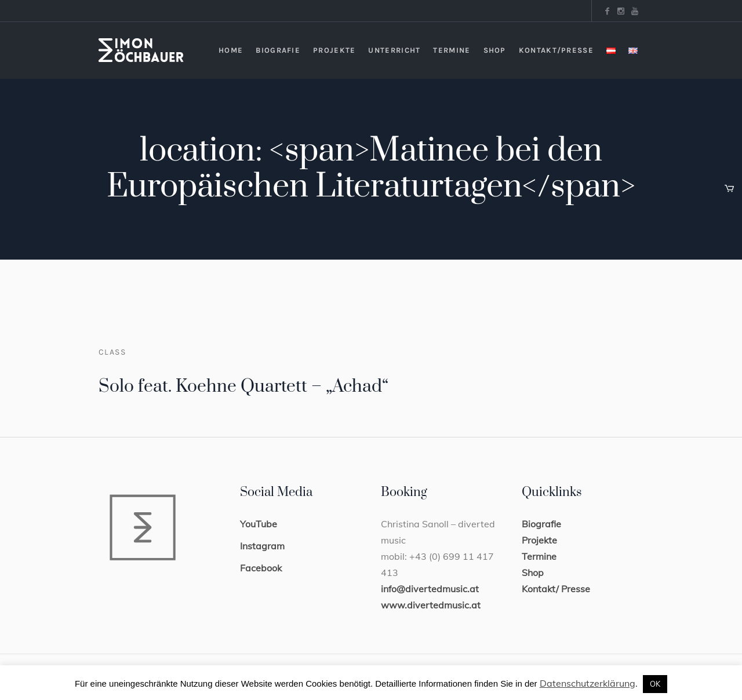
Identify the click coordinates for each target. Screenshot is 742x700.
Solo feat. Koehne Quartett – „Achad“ (243, 387)
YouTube (259, 524)
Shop (533, 573)
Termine (539, 556)
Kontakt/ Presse (556, 589)
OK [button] (655, 684)
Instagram (262, 546)
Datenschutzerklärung (588, 683)
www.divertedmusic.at (431, 605)
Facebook (261, 568)
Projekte (539, 540)
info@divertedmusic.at (430, 589)
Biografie (541, 524)
